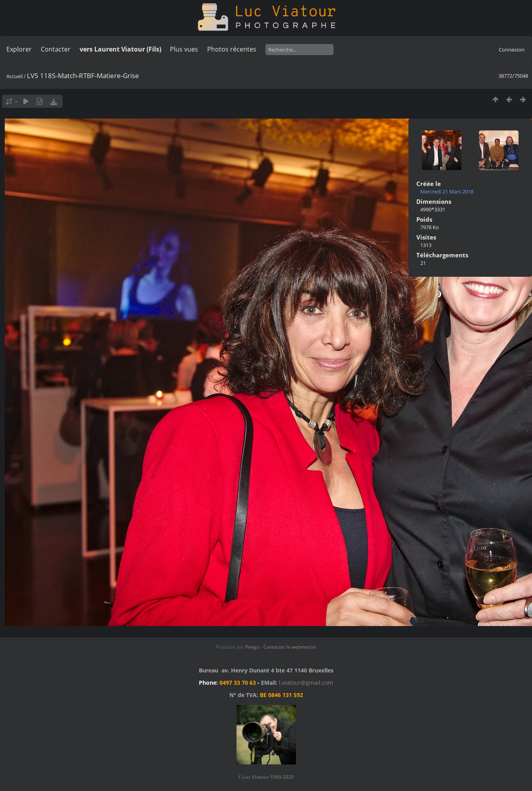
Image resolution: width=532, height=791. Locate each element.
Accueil (14, 76)
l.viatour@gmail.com (306, 683)
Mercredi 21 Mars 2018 (447, 192)
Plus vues (184, 49)
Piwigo (252, 647)
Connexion (512, 50)
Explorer (19, 49)
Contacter (56, 49)
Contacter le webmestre (290, 647)
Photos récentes (232, 49)
